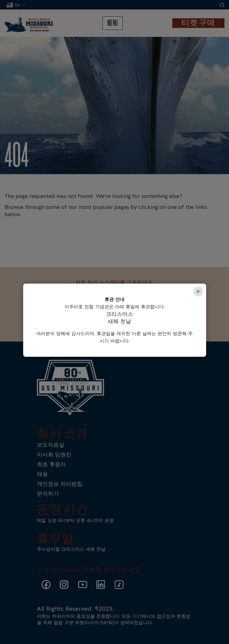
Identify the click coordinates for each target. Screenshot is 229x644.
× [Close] (198, 292)
